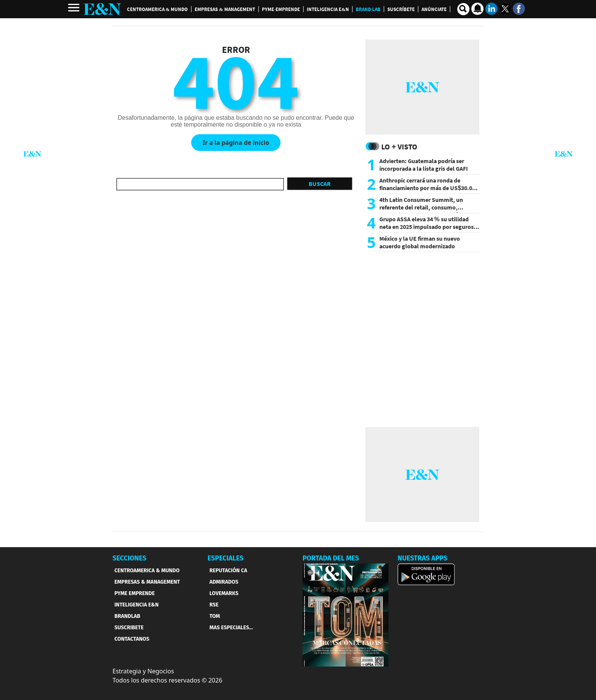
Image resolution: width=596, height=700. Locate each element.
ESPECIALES (226, 558)
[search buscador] (463, 9)
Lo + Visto (399, 147)
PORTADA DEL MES (331, 558)
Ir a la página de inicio (236, 143)
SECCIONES (129, 558)
